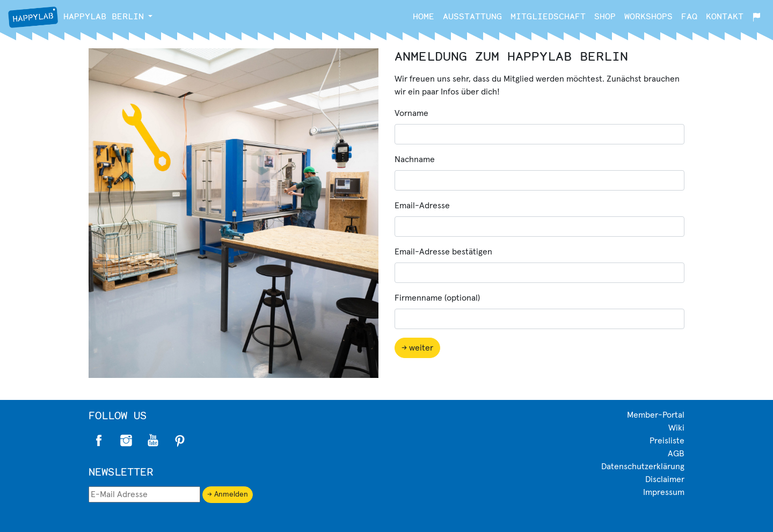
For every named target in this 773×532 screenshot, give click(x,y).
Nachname (415, 159)
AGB (676, 454)
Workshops (648, 16)
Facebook (99, 441)
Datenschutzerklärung (643, 467)
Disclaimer (665, 479)
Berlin (76, 17)
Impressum (664, 492)
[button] (150, 16)
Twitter (153, 441)
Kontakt (725, 16)
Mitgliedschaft (548, 16)
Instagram (126, 441)
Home (424, 16)
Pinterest (180, 441)
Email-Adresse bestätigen (443, 252)
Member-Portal (656, 415)
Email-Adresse (422, 206)
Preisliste (667, 441)
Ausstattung (472, 16)
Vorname (411, 113)
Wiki (676, 428)
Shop (605, 16)
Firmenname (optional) (437, 298)
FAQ (689, 16)
